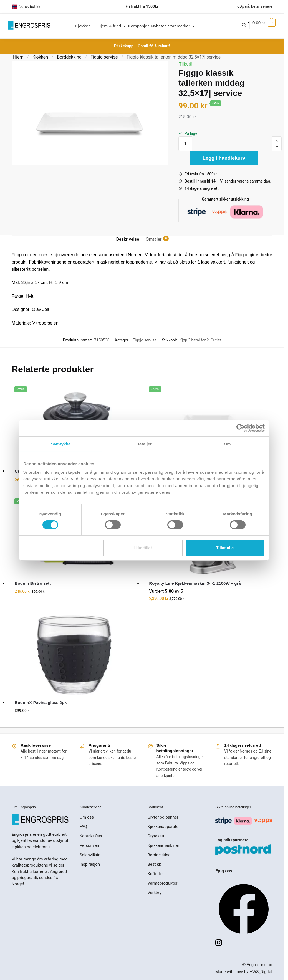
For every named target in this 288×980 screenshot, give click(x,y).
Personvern (90, 845)
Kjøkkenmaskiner (163, 845)
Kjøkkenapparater (164, 827)
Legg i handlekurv (224, 158)
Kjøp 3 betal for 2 (194, 340)
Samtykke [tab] (61, 444)
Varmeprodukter (163, 883)
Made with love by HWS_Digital (244, 972)
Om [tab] (227, 444)
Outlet (216, 340)
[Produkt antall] (185, 144)
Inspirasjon (90, 864)
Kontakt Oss (91, 836)
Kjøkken (40, 57)
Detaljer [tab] (144, 444)
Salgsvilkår (90, 855)
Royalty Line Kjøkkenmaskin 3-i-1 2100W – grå (195, 583)
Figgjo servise (104, 57)
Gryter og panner (163, 817)
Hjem (18, 57)
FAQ (83, 827)
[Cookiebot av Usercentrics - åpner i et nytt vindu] (240, 428)
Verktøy (155, 893)
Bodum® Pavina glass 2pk (41, 702)
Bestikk (154, 864)
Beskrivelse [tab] (128, 239)
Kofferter (156, 874)
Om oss (87, 817)
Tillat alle (225, 548)
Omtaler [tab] (154, 239)
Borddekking (69, 57)
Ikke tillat (143, 548)
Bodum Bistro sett (33, 583)
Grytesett (156, 836)
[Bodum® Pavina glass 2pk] (75, 655)
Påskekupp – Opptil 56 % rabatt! (142, 46)
